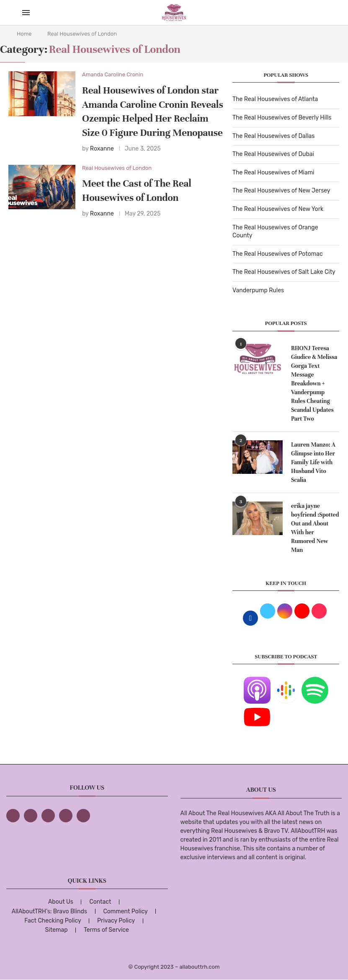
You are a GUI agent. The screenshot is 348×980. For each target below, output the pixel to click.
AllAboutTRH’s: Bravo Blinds (49, 911)
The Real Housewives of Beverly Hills (282, 118)
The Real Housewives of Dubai (273, 154)
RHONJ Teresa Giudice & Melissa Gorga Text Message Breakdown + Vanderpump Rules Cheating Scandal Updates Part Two (314, 383)
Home (24, 34)
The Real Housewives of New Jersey (281, 191)
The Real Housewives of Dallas (273, 136)
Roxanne (102, 149)
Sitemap (57, 930)
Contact (100, 902)
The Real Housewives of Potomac (278, 254)
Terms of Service (106, 930)
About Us (61, 902)
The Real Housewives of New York (278, 209)
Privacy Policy (116, 921)
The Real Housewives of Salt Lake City (284, 272)
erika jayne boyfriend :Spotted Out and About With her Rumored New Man (315, 528)
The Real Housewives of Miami (273, 173)
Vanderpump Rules (258, 290)
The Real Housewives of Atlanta (275, 99)
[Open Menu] (26, 13)
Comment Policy (125, 911)
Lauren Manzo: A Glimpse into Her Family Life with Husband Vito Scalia (313, 462)
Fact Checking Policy (53, 921)
